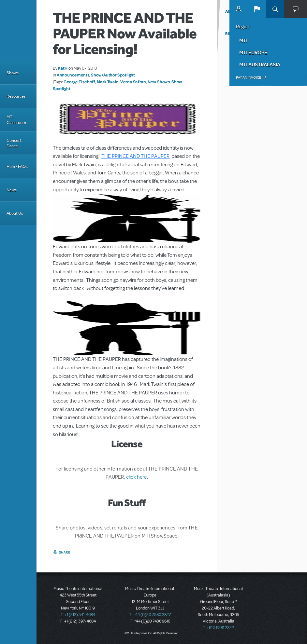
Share (65, 552)
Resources (16, 96)
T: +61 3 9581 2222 (218, 628)
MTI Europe (253, 52)
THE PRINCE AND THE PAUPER (135, 156)
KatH (63, 68)
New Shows (159, 82)
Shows (13, 73)
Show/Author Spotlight (113, 75)
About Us (15, 213)
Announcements (73, 75)
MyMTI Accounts (239, 9)
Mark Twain (108, 82)
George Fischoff (79, 82)
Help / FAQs (17, 166)
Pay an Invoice (249, 77)
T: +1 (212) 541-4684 (78, 615)
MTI (243, 40)
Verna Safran (133, 82)
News (12, 190)
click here (136, 477)
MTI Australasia (260, 64)
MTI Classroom (16, 120)
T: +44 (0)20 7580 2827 (150, 615)
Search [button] (275, 9)
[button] (257, 9)
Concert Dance (14, 143)
